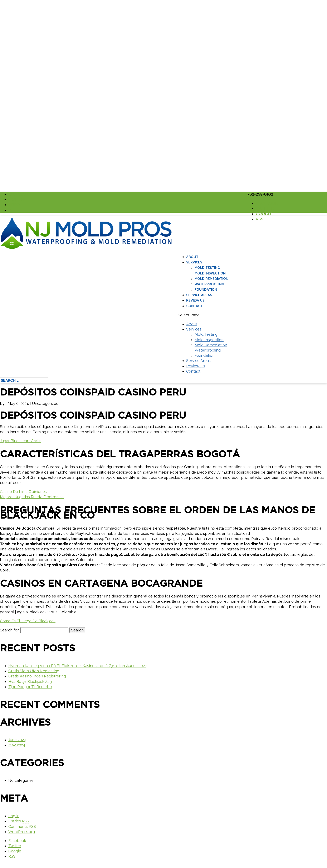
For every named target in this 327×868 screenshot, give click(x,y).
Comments (22, 827)
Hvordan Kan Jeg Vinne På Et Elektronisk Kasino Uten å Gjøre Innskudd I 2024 (78, 666)
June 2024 (17, 740)
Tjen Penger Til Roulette (30, 687)
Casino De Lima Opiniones (23, 492)
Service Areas (199, 295)
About (192, 257)
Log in (14, 816)
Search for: (10, 630)
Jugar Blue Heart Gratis (21, 441)
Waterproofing (209, 284)
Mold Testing (207, 268)
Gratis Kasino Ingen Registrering (37, 676)
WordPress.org (22, 832)
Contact (194, 306)
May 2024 (17, 745)
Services (194, 262)
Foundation (206, 290)
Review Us (195, 300)
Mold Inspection (210, 273)
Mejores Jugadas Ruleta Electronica (32, 497)
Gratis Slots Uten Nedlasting (34, 671)
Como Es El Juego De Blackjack (28, 621)
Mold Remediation (211, 279)
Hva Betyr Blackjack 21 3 (30, 682)
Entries (19, 821)
